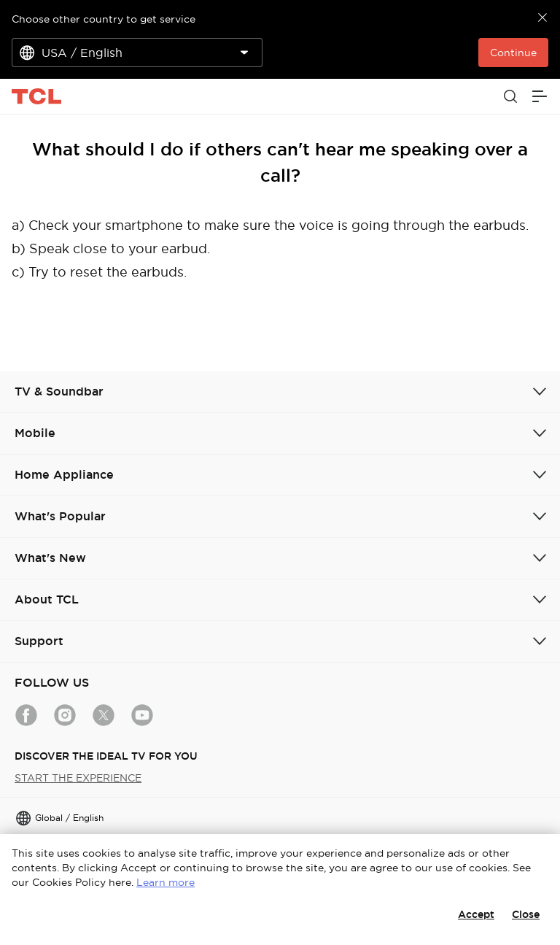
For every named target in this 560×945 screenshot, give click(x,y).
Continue (513, 53)
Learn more (166, 882)
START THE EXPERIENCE (78, 778)
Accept (476, 914)
